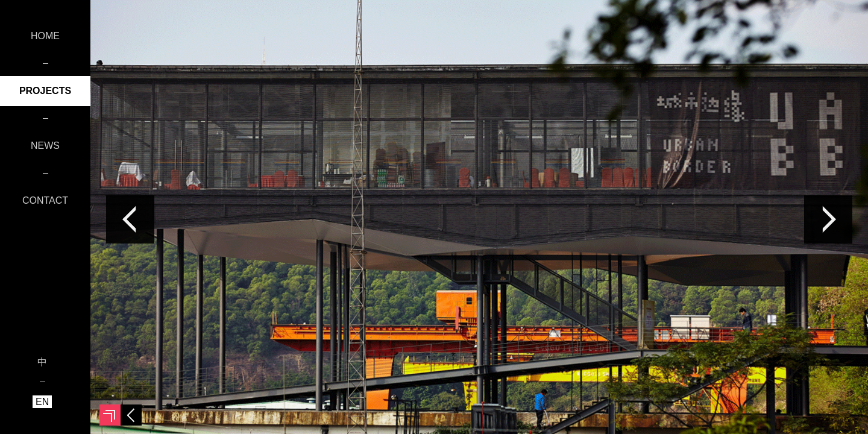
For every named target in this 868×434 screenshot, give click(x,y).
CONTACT (45, 200)
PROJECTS (45, 91)
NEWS (45, 146)
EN (42, 402)
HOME (45, 36)
